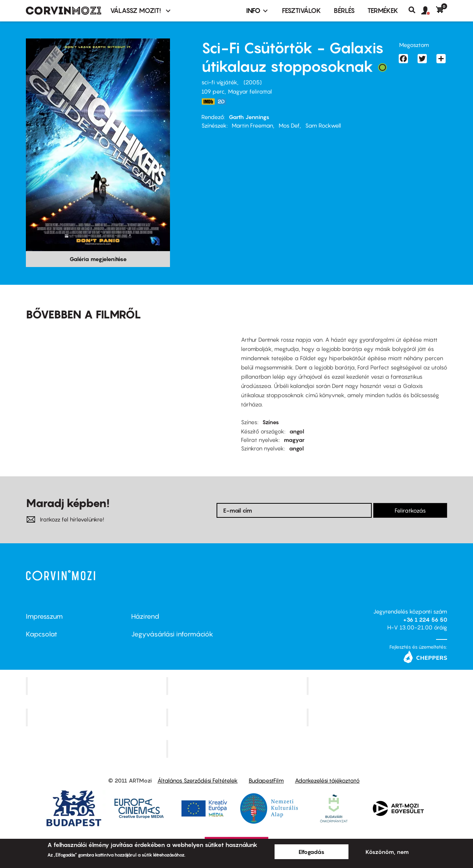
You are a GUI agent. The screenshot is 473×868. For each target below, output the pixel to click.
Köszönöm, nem (387, 852)
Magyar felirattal (250, 91)
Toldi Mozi (237, 749)
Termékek (383, 11)
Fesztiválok (302, 11)
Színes (271, 422)
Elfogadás (312, 852)
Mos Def (289, 125)
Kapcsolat (42, 634)
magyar (294, 440)
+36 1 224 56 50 (425, 619)
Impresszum (44, 616)
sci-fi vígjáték (219, 82)
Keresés (415, 10)
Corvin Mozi (97, 686)
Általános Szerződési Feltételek (198, 780)
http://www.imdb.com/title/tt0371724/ (208, 102)
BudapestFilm (266, 780)
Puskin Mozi (97, 717)
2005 (253, 82)
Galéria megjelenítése (98, 259)
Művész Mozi (378, 686)
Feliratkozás (410, 510)
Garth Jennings (249, 117)
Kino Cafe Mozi (237, 686)
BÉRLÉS (344, 11)
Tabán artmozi (378, 717)
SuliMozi (237, 717)
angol (297, 431)
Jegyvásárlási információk (172, 634)
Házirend (145, 616)
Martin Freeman (252, 125)
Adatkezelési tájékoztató (327, 780)
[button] (429, 11)
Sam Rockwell (323, 125)
